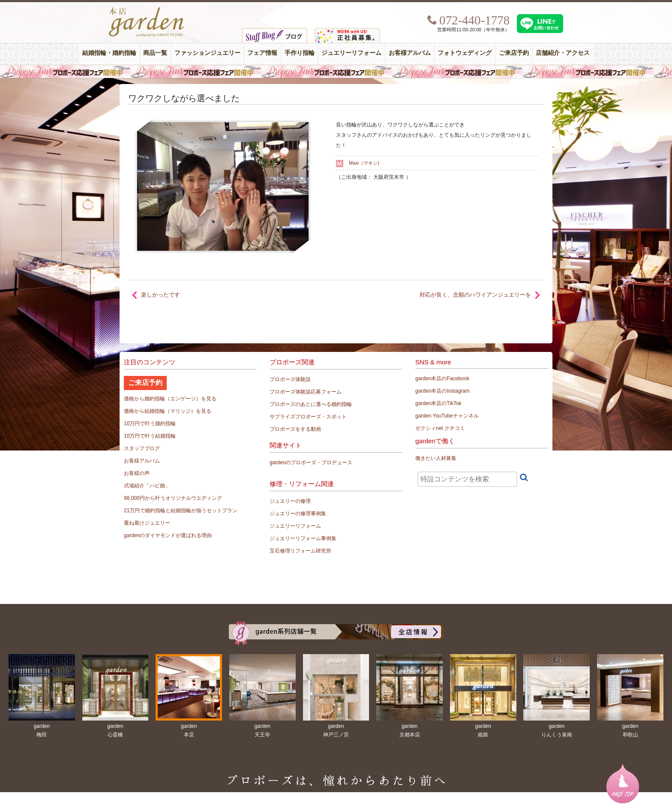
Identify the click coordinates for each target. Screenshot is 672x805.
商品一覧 (155, 53)
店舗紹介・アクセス (563, 53)
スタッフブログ (142, 448)
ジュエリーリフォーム (351, 53)
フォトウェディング (465, 53)
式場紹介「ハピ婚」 (147, 486)
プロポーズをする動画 (295, 429)
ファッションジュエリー (207, 53)
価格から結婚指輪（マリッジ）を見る (168, 411)
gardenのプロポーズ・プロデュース (311, 463)
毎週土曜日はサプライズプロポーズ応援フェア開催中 (336, 72)
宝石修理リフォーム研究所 (300, 551)
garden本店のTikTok (438, 403)
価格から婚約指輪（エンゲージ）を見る (170, 399)
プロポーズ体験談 (290, 379)
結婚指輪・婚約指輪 (109, 53)
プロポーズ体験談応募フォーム (306, 392)
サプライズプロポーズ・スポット (308, 417)
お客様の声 (137, 473)
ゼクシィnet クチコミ (440, 428)
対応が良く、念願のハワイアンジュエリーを (475, 295)
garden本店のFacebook (442, 378)
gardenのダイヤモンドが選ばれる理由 (168, 535)
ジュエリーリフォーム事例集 (303, 538)
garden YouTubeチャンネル (447, 416)
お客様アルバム (410, 53)
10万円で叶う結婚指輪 (150, 436)
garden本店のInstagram (442, 391)
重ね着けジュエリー (147, 523)
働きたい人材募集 (436, 458)
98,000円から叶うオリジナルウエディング (173, 498)
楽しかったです (160, 295)
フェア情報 (262, 53)
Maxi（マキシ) (364, 163)
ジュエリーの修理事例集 (298, 514)
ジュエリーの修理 (290, 501)
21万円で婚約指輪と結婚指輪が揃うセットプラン (181, 511)
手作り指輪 (300, 53)
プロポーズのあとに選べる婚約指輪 (311, 404)
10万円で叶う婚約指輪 (150, 424)
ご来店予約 (514, 53)
